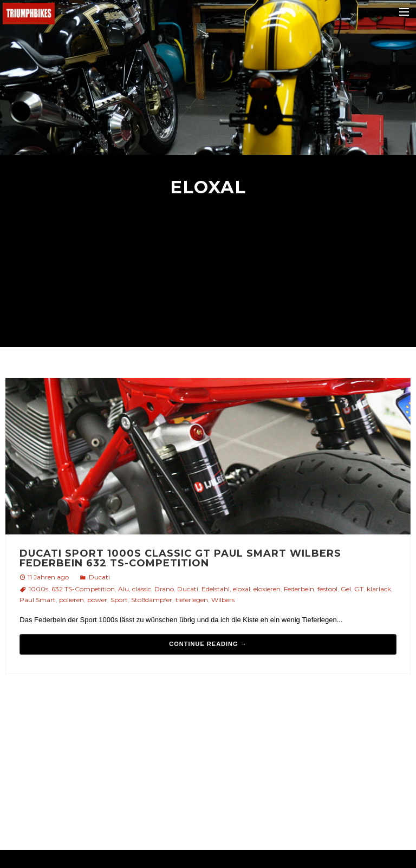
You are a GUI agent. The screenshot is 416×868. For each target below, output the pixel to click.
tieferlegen (192, 600)
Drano (164, 589)
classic (142, 589)
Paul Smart (38, 600)
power (97, 600)
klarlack (379, 589)
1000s (38, 589)
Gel (346, 589)
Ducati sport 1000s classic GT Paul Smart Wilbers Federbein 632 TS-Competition (180, 558)
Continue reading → (208, 644)
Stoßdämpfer (152, 600)
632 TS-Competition (83, 589)
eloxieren (267, 589)
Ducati (99, 577)
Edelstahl (216, 589)
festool (327, 589)
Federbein (299, 589)
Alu (123, 589)
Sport (119, 600)
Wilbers (223, 600)
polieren (71, 600)
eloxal (242, 589)
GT (359, 589)
